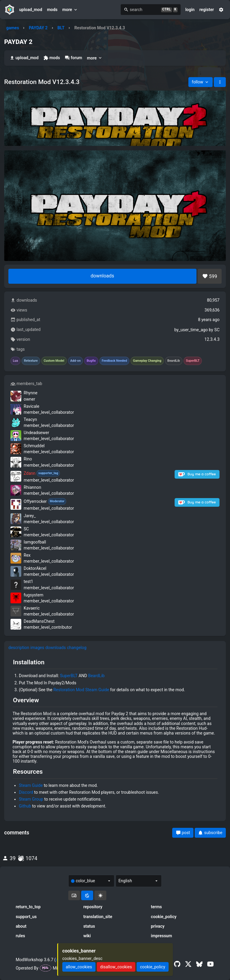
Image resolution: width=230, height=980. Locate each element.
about (21, 926)
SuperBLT (69, 676)
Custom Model (54, 361)
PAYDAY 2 (38, 28)
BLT (61, 28)
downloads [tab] (55, 648)
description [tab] (19, 648)
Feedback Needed (114, 361)
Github (25, 806)
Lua (15, 361)
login (190, 10)
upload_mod (31, 10)
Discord (26, 792)
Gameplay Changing (147, 361)
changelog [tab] (77, 648)
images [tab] (37, 648)
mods (52, 10)
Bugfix (91, 361)
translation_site (98, 917)
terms (156, 907)
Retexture (31, 361)
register (207, 10)
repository (93, 907)
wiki (87, 936)
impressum (162, 936)
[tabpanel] (115, 736)
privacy (158, 926)
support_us (26, 917)
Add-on (76, 361)
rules (20, 936)
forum (73, 58)
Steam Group (31, 799)
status (89, 926)
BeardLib (96, 676)
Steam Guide (31, 785)
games (13, 28)
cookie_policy (164, 917)
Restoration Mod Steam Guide (81, 690)
